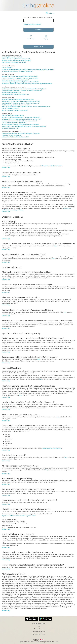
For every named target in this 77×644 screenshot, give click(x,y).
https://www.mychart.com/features (52, 166)
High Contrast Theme (38, 634)
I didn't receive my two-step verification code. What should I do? (21, 101)
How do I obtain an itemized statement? (14, 123)
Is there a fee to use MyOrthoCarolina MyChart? (16, 59)
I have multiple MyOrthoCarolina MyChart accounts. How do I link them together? (26, 107)
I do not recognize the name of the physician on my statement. (20, 124)
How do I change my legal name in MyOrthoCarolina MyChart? (20, 82)
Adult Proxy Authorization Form (11, 92)
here (56, 246)
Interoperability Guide (39, 624)
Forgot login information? (32, 24)
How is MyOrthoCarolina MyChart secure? (14, 62)
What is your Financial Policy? (10, 128)
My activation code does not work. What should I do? (17, 71)
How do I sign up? (7, 68)
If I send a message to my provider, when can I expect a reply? (20, 78)
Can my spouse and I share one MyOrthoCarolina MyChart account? (22, 91)
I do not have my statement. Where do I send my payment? (19, 121)
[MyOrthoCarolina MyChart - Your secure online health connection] (38, 6)
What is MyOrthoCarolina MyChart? (12, 57)
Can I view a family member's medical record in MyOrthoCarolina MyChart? (24, 89)
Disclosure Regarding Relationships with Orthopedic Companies (21, 133)
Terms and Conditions (39, 631)
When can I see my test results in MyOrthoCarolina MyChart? (20, 76)
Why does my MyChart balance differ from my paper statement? (21, 117)
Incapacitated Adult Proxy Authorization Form (15, 94)
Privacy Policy (38, 629)
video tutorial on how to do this (52, 448)
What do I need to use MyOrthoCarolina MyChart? (16, 61)
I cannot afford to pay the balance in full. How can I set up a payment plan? (24, 126)
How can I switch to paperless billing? (13, 115)
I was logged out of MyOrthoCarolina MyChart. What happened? (21, 103)
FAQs (39, 626)
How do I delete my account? (10, 108)
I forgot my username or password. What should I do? (18, 99)
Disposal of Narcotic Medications (11, 135)
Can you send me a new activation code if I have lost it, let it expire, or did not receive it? (28, 69)
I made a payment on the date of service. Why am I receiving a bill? (21, 119)
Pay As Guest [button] (38, 47)
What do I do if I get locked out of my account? (15, 105)
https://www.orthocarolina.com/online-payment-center (19, 516)
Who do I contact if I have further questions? (15, 110)
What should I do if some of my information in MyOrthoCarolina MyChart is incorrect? (27, 84)
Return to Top (6, 168)
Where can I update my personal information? (15, 80)
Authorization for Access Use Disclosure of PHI (15, 137)
